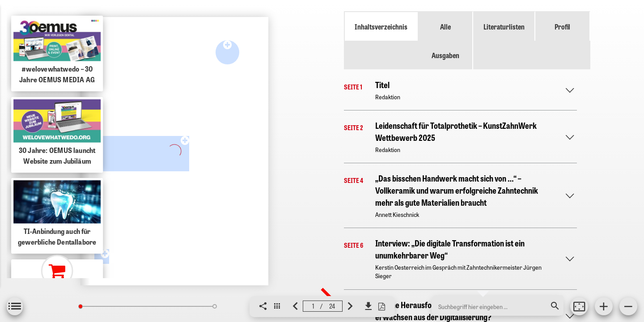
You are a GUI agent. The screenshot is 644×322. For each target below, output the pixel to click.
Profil (562, 26)
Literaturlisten (504, 26)
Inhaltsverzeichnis (381, 26)
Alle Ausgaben (445, 41)
